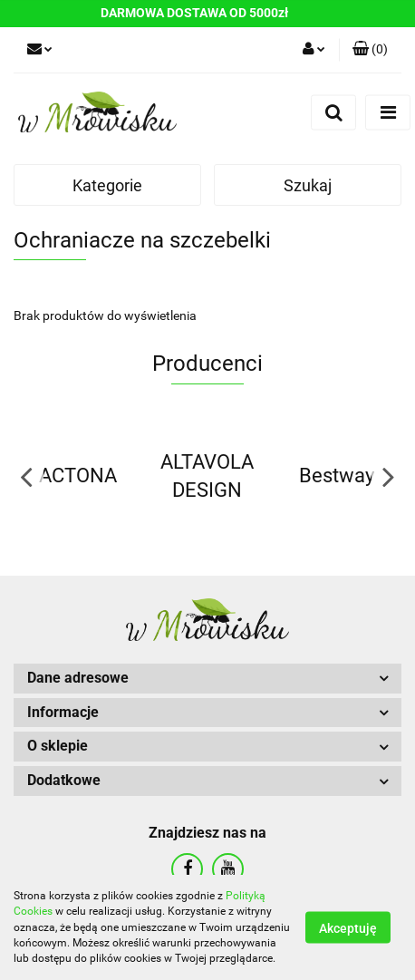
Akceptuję (348, 928)
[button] (370, 50)
